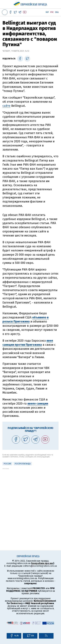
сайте (6, 106)
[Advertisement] (30, 500)
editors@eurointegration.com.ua (40, 566)
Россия (7, 464)
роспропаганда (23, 464)
